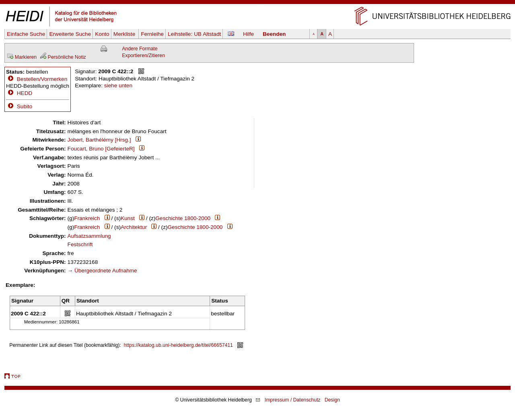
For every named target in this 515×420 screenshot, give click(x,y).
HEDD (19, 93)
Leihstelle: (194, 34)
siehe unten (118, 85)
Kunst (128, 218)
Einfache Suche (26, 34)
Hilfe (248, 34)
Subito (19, 106)
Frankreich (87, 218)
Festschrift (80, 244)
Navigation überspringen (258, 3)
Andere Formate (140, 49)
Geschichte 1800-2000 (183, 218)
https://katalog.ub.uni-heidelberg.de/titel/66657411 (178, 345)
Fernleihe (152, 34)
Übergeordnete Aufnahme (106, 271)
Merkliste (125, 34)
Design (332, 400)
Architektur (134, 227)
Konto (102, 34)
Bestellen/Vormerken (42, 79)
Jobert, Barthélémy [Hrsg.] (99, 140)
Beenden (274, 34)
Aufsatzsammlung (89, 236)
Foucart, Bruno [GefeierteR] (101, 149)
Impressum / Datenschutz (293, 400)
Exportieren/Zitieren (143, 56)
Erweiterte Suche (70, 34)
